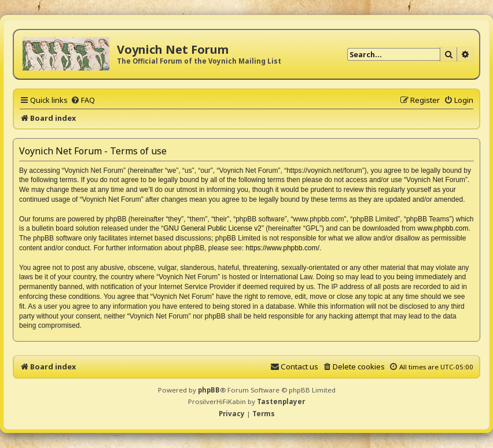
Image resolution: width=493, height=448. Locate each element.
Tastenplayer (281, 401)
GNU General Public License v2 (213, 228)
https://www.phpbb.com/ (283, 248)
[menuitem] (83, 100)
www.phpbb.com (443, 228)
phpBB (209, 390)
